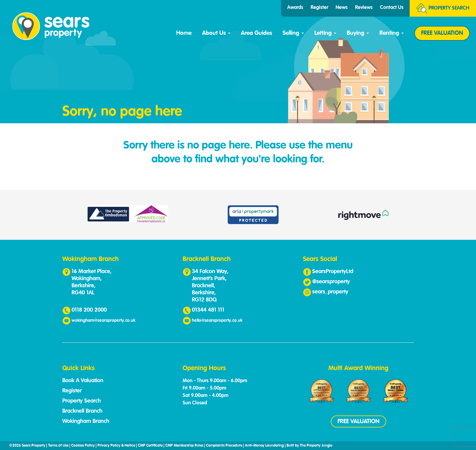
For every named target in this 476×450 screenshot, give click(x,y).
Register (319, 8)
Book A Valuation (83, 381)
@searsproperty (331, 282)
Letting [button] (325, 33)
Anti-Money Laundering (264, 446)
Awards (295, 8)
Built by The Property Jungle (309, 446)
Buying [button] (358, 33)
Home (184, 33)
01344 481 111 (208, 310)
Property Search (82, 401)
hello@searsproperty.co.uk (217, 321)
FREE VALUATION (442, 33)
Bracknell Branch (82, 411)
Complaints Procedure (224, 446)
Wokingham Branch (86, 421)
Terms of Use (58, 446)
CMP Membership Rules (184, 446)
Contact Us (392, 8)
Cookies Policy (83, 446)
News (342, 8)
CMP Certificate (150, 446)
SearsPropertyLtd (333, 272)
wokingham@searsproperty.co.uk (103, 321)
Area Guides (257, 33)
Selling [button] (293, 33)
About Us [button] (216, 33)
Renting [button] (392, 33)
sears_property (330, 292)
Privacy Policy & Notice (116, 446)
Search (443, 8)
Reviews (364, 8)
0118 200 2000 (89, 310)
